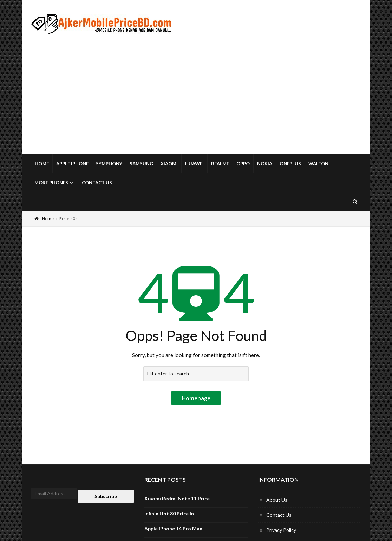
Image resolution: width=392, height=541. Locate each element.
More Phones (54, 183)
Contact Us (97, 183)
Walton (318, 164)
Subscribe (106, 496)
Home (42, 164)
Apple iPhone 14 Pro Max (173, 529)
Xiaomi (169, 164)
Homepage (196, 398)
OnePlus (290, 164)
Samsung (141, 164)
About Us (277, 500)
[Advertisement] (196, 94)
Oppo (243, 164)
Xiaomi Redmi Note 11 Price (177, 498)
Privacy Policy (281, 530)
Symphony (109, 164)
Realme (220, 164)
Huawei (194, 164)
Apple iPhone (72, 164)
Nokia (265, 164)
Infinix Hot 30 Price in (169, 513)
